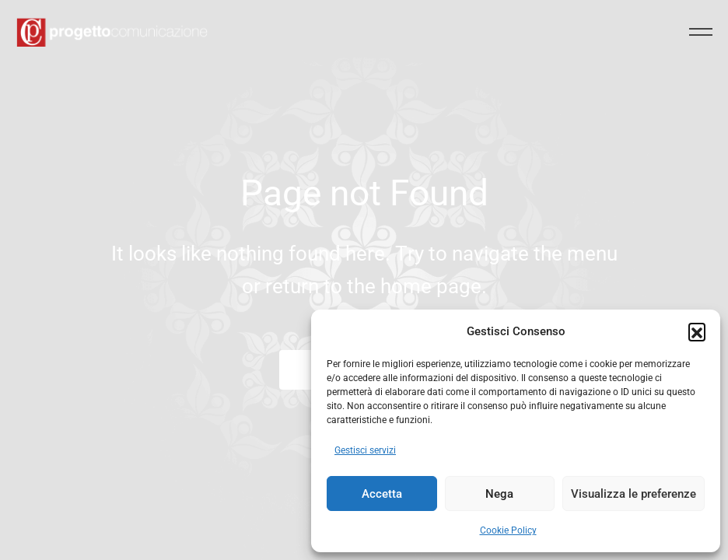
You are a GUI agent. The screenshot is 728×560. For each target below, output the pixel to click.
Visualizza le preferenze (633, 494)
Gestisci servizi (365, 450)
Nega (499, 494)
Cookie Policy (508, 530)
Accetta (382, 494)
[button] (697, 331)
